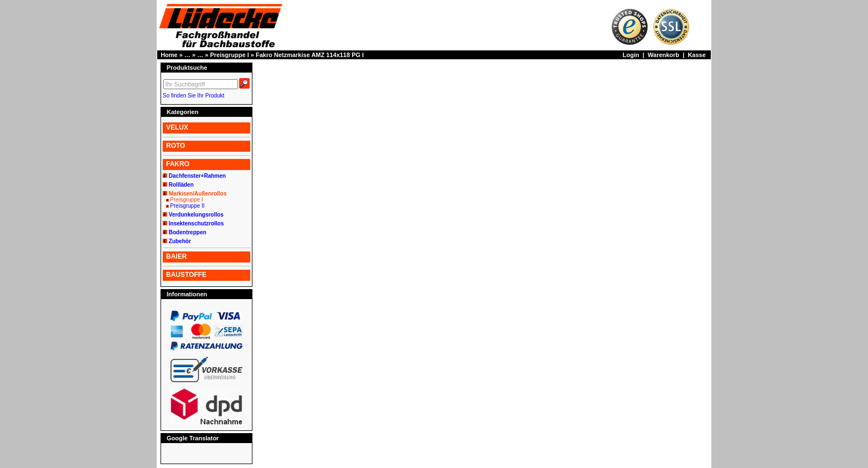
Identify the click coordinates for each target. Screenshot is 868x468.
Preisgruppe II (187, 206)
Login (631, 55)
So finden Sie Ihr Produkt (193, 96)
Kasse (696, 55)
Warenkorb (663, 55)
